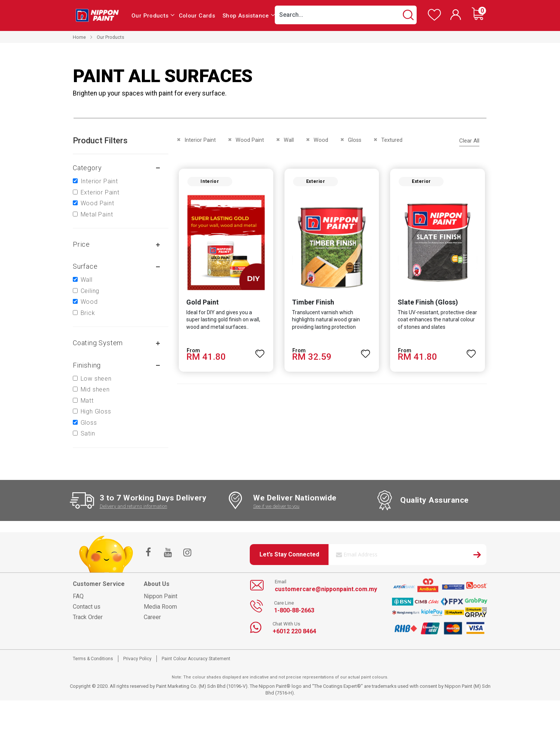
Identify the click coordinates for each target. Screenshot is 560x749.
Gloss (89, 423)
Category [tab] (87, 168)
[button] (260, 351)
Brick (88, 313)
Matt (87, 401)
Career (152, 617)
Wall (87, 280)
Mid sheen (95, 389)
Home (79, 37)
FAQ (78, 596)
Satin (88, 433)
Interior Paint (99, 181)
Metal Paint (97, 214)
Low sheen (96, 379)
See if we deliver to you (276, 506)
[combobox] (346, 15)
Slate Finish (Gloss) (428, 302)
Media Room (160, 607)
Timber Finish (313, 302)
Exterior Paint (100, 192)
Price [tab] (81, 244)
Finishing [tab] (87, 365)
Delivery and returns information (133, 506)
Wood (89, 302)
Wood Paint (97, 203)
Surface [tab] (85, 266)
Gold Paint (202, 302)
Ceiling (90, 291)
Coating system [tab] (98, 343)
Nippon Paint (161, 596)
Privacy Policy (137, 659)
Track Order (88, 617)
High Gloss (96, 411)
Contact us (87, 607)
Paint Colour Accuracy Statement (196, 659)
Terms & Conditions (93, 659)
